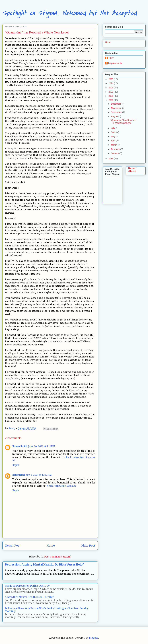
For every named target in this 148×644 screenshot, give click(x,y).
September (117, 112)
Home (51, 546)
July (113, 128)
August (115, 116)
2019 (111, 159)
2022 (111, 92)
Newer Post (13, 546)
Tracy (111, 58)
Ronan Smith (20, 446)
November (116, 108)
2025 (111, 79)
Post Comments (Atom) (58, 557)
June (114, 132)
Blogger (94, 638)
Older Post (88, 546)
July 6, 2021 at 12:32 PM (39, 475)
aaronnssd (18, 475)
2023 (111, 88)
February (116, 149)
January (115, 153)
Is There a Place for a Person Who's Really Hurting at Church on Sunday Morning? (47, 610)
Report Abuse (132, 170)
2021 (111, 96)
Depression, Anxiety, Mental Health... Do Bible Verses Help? (44, 565)
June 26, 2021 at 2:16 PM (42, 446)
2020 (111, 100)
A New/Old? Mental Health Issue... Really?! (29, 597)
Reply (16, 465)
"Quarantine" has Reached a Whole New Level (123, 121)
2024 (111, 83)
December (116, 104)
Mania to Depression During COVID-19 (27, 586)
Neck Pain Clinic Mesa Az (62, 486)
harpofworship (115, 63)
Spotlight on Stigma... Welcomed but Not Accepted (70, 13)
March (114, 145)
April (113, 141)
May (113, 136)
